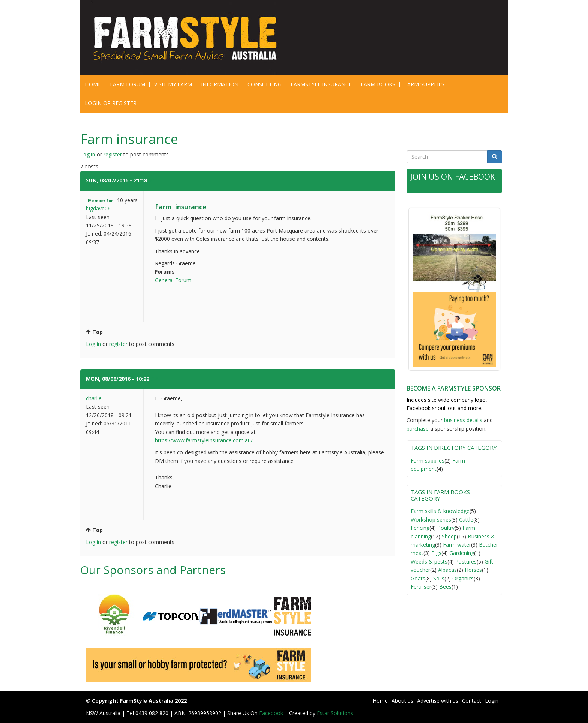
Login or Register (111, 103)
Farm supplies (427, 461)
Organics (463, 578)
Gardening (462, 553)
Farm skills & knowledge (440, 511)
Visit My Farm (173, 84)
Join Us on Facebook (453, 177)
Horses (473, 570)
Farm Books (378, 84)
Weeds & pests (429, 561)
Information (220, 84)
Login (492, 701)
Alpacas (447, 570)
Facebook (272, 713)
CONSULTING (265, 84)
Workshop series (431, 519)
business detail (462, 420)
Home (93, 84)
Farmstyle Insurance (321, 84)
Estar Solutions (335, 713)
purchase (418, 429)
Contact (472, 701)
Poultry (446, 528)
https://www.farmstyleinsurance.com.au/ (204, 440)
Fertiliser (421, 587)
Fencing (420, 528)
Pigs (436, 553)
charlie (94, 398)
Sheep (449, 536)
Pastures (466, 561)
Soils (439, 578)
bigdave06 (98, 208)
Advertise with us (438, 701)
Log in (88, 154)
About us (402, 701)
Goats (418, 578)
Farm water (457, 545)
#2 (154, 379)
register (113, 154)
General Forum (173, 280)
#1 (152, 180)
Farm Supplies (424, 84)
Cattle (466, 519)
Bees (445, 587)
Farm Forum (127, 84)
